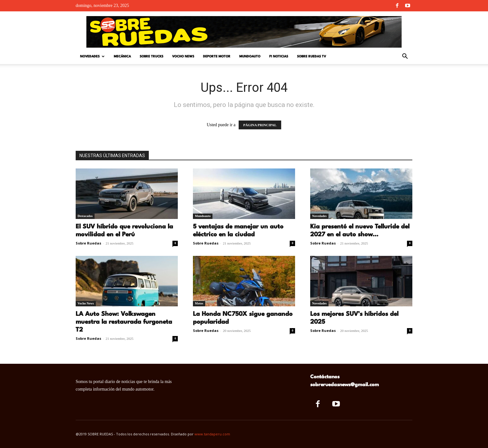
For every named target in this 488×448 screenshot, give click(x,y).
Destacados (85, 216)
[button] (405, 57)
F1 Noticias (279, 56)
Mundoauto (250, 56)
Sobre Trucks (151, 56)
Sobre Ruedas (88, 243)
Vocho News (183, 56)
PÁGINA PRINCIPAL (260, 125)
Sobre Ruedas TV (311, 56)
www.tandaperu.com (212, 434)
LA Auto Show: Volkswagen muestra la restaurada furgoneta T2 (124, 322)
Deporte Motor (217, 56)
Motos (199, 303)
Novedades (92, 57)
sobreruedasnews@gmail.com (345, 385)
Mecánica (122, 56)
